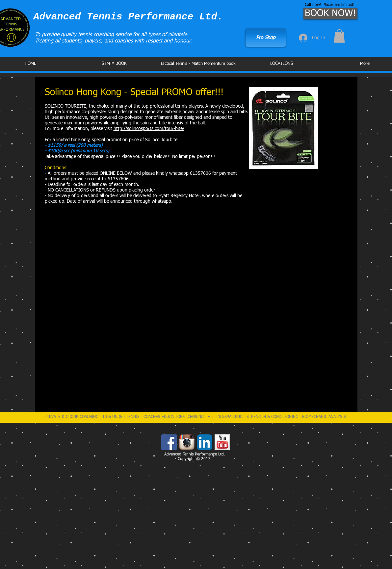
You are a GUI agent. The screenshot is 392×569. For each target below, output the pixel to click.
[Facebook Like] (266, 18)
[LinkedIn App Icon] (205, 442)
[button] (339, 36)
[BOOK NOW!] (330, 14)
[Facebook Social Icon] (169, 442)
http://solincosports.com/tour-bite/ (149, 129)
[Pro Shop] (266, 38)
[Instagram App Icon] (187, 442)
